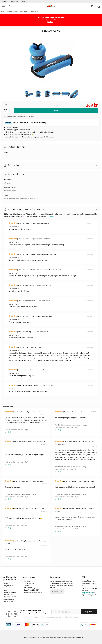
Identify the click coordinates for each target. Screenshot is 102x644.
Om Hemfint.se (29, 583)
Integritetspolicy (29, 588)
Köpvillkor (27, 581)
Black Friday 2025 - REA (32, 590)
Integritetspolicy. (75, 617)
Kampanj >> (15, 1)
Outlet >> (24, 1)
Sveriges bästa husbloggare (33, 592)
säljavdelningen (88, 593)
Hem (3, 12)
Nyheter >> (5, 1)
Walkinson (8, 183)
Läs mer (51, 216)
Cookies (27, 586)
